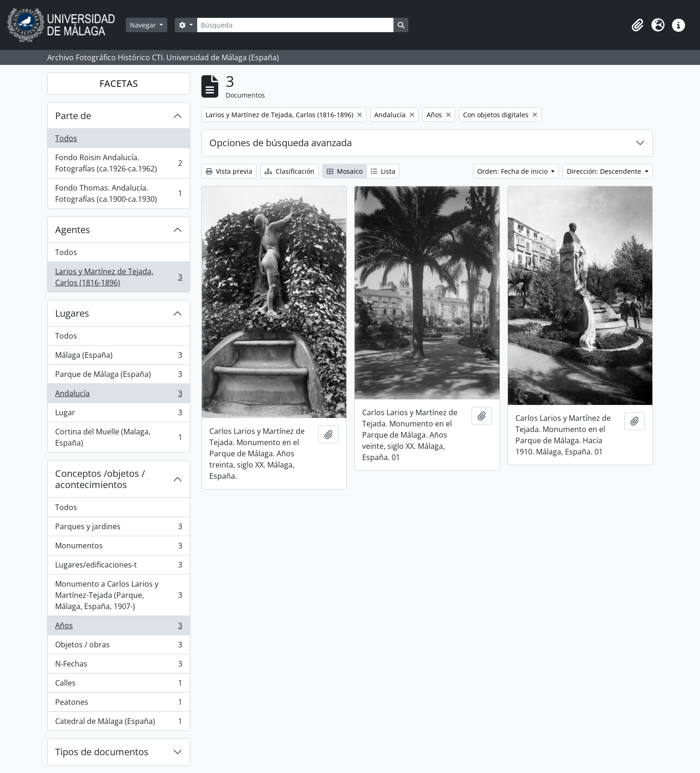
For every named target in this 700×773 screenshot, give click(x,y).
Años (118, 628)
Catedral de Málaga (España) (118, 723)
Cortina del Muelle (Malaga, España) (118, 437)
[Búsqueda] (295, 25)
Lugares (72, 313)
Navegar (144, 25)
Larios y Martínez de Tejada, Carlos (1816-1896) (118, 277)
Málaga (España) (118, 357)
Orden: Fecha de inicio (513, 171)
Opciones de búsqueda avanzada (281, 143)
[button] (637, 25)
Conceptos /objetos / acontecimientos (100, 479)
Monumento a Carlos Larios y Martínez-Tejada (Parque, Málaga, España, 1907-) (118, 595)
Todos (66, 138)
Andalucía (118, 395)
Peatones (118, 704)
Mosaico (345, 171)
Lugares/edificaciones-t (118, 567)
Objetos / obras (118, 647)
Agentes (73, 230)
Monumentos (118, 548)
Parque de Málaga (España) (118, 376)
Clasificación (289, 171)
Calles (118, 685)
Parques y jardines (118, 528)
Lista (383, 171)
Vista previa (229, 171)
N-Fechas (118, 666)
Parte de (73, 116)
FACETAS (119, 83)
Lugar (118, 415)
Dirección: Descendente (605, 171)
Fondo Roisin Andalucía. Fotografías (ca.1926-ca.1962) (118, 163)
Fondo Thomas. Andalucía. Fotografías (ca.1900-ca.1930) (118, 193)
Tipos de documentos (102, 752)
